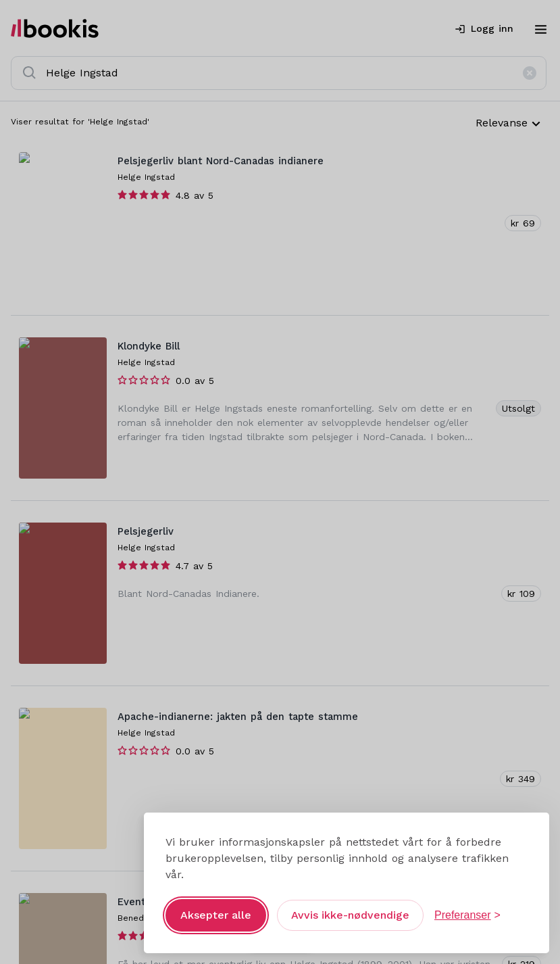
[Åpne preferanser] (467, 915)
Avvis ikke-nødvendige (350, 915)
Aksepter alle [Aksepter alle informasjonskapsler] (216, 915)
